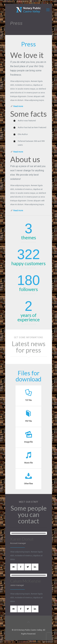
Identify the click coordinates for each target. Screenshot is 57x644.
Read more (18, 106)
